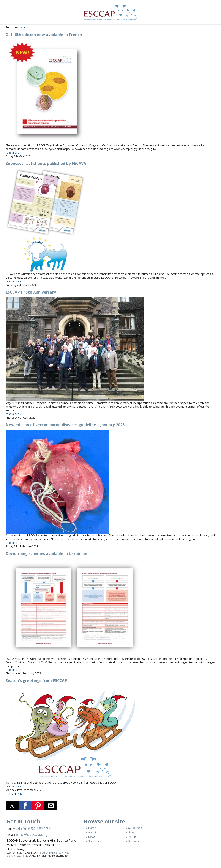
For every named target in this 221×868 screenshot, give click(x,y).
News (92, 837)
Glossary (133, 841)
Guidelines (135, 828)
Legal (20, 856)
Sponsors (94, 841)
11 (9, 794)
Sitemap (11, 856)
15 (21, 794)
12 (12, 794)
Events (132, 837)
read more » (13, 153)
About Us (94, 832)
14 (18, 794)
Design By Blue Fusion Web (55, 853)
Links (131, 832)
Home (92, 828)
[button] (12, 806)
